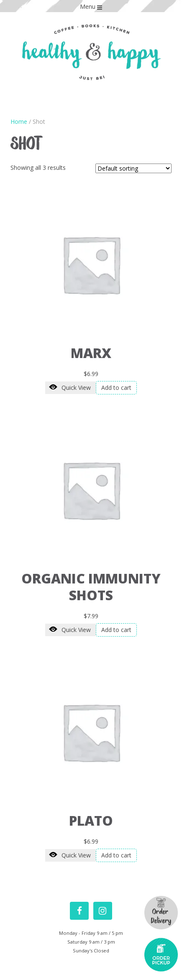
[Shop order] (133, 168)
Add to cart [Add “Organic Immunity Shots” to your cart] (116, 630)
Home (19, 122)
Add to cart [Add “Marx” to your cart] (116, 388)
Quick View (70, 387)
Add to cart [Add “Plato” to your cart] (116, 855)
